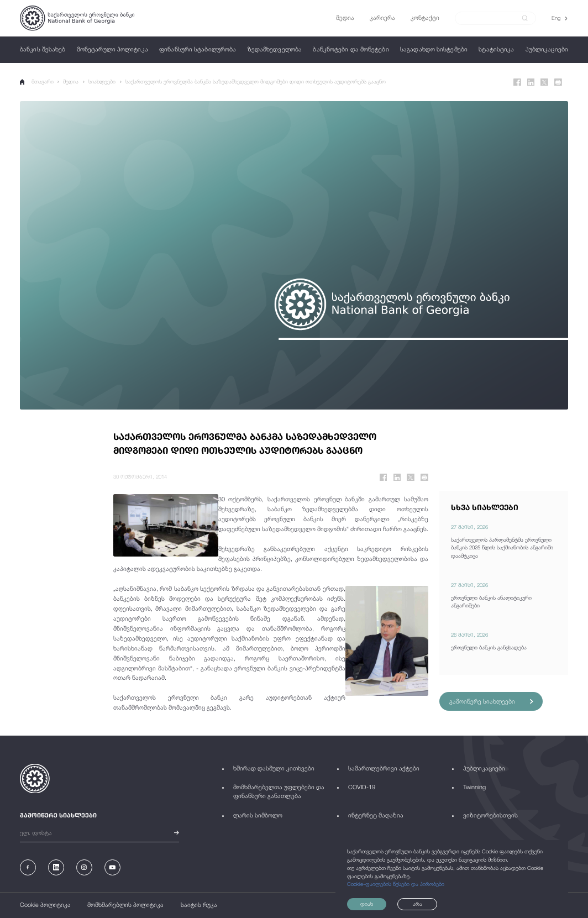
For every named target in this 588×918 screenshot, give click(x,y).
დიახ (367, 904)
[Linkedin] (531, 82)
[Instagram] (84, 867)
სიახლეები (102, 82)
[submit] (525, 18)
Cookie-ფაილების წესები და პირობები (396, 884)
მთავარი (37, 82)
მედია (71, 82)
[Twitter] (544, 82)
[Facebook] (517, 82)
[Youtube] (112, 867)
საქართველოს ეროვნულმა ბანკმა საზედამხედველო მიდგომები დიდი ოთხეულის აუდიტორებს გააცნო (256, 82)
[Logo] (77, 18)
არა (418, 904)
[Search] (491, 18)
